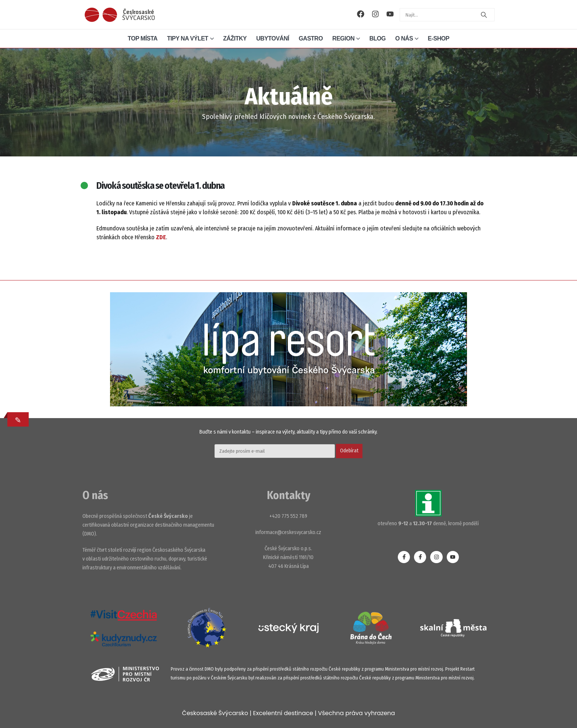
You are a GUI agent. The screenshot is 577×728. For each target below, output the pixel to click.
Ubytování (272, 38)
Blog (378, 38)
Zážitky (235, 38)
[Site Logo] (120, 15)
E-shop (439, 38)
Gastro (311, 38)
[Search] (484, 15)
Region (343, 38)
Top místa (143, 38)
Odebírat (349, 451)
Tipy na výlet (188, 38)
